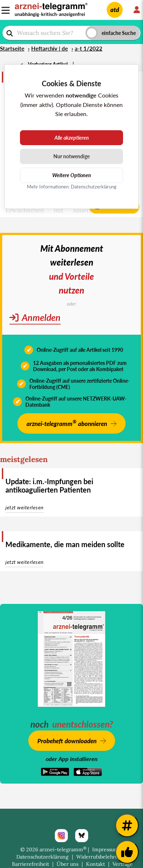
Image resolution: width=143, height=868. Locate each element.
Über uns (68, 864)
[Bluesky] (82, 836)
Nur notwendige (71, 156)
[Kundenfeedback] (127, 852)
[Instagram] (61, 836)
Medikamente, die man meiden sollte (65, 544)
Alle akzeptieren (72, 138)
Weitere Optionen (72, 175)
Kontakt (95, 864)
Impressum (105, 849)
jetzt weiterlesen (24, 507)
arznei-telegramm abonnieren (67, 423)
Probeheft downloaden (67, 741)
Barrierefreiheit (30, 864)
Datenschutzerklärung (42, 857)
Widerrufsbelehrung (100, 857)
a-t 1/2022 (89, 48)
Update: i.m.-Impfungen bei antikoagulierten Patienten (49, 485)
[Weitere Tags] (127, 825)
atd (115, 10)
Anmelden (35, 317)
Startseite (12, 48)
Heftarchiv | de (50, 48)
